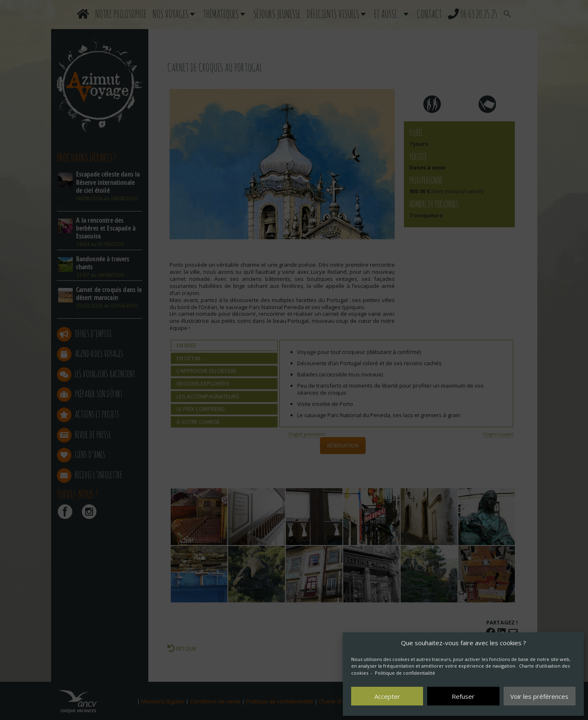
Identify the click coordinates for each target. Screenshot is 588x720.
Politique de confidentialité (405, 673)
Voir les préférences (539, 696)
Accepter (387, 696)
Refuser (463, 696)
